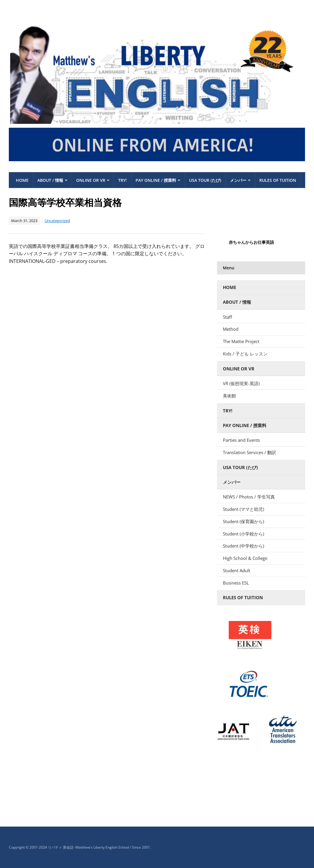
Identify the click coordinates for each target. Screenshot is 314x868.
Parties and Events (241, 440)
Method (231, 329)
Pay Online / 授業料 (156, 180)
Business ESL (236, 583)
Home (22, 180)
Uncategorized (57, 221)
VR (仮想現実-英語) (241, 383)
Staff (227, 317)
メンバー (238, 180)
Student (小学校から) (243, 534)
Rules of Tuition (278, 180)
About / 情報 (50, 180)
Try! (122, 180)
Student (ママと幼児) (243, 509)
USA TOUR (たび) (205, 180)
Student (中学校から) (243, 546)
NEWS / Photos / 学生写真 (249, 497)
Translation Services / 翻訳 (249, 452)
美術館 (229, 396)
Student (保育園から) (243, 521)
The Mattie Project (241, 341)
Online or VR (91, 180)
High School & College (245, 558)
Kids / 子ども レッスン (247, 354)
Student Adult (237, 570)
